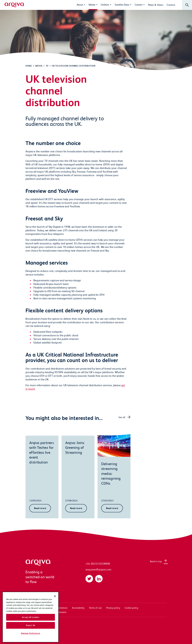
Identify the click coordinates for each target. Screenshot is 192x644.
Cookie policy (131, 608)
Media (92, 4)
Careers (139, 4)
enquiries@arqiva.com (98, 569)
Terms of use (95, 608)
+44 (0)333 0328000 (98, 563)
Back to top (156, 561)
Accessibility (78, 608)
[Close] (55, 614)
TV (47, 66)
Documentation (59, 608)
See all (122, 417)
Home (29, 66)
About (80, 4)
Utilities (105, 4)
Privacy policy (113, 608)
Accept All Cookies (31, 635)
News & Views (156, 5)
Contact (171, 5)
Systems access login (36, 608)
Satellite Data (122, 4)
